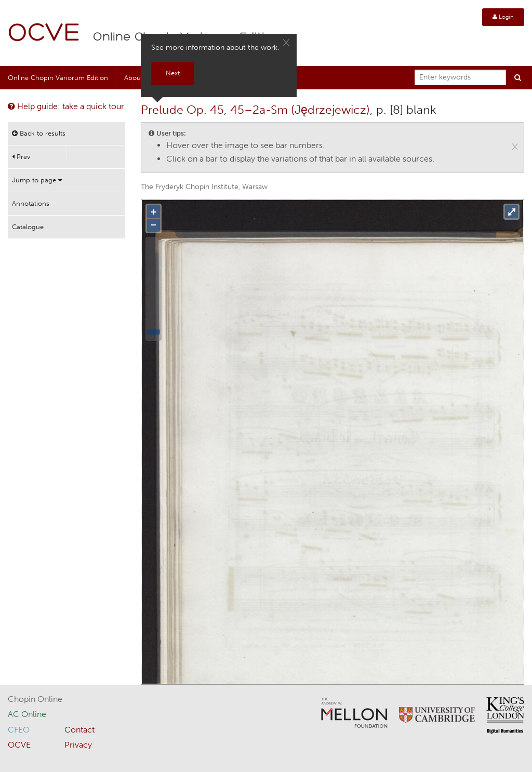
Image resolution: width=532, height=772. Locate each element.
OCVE (44, 34)
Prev (21, 157)
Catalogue (28, 227)
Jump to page (37, 180)
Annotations (31, 203)
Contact (79, 730)
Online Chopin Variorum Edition (58, 78)
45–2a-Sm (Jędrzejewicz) (300, 110)
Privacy (78, 745)
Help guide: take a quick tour (66, 106)
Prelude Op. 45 (182, 110)
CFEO (19, 730)
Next (173, 73)
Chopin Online (35, 699)
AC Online (27, 714)
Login (503, 17)
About (134, 78)
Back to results (39, 133)
